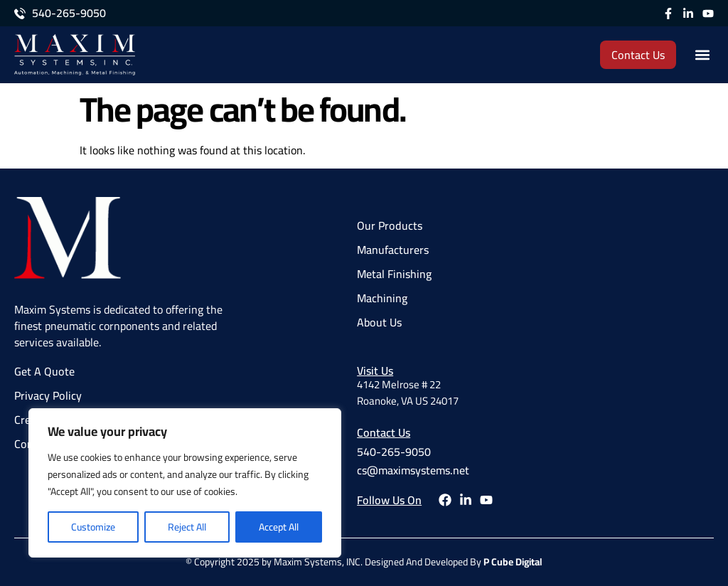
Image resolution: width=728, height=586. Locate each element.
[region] (185, 483)
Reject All (187, 527)
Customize (93, 527)
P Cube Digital (513, 562)
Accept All (279, 527)
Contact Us (384, 432)
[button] (702, 55)
